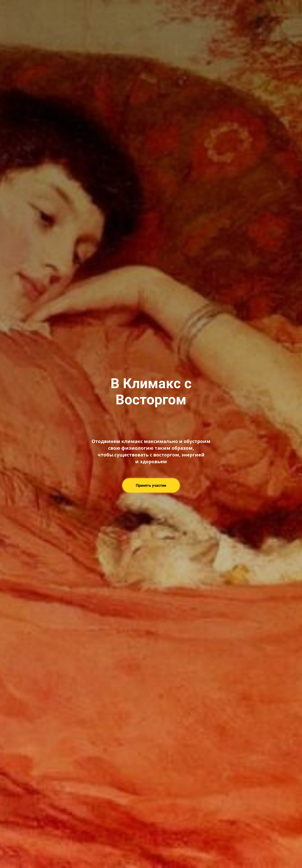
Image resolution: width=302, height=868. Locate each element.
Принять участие (151, 485)
